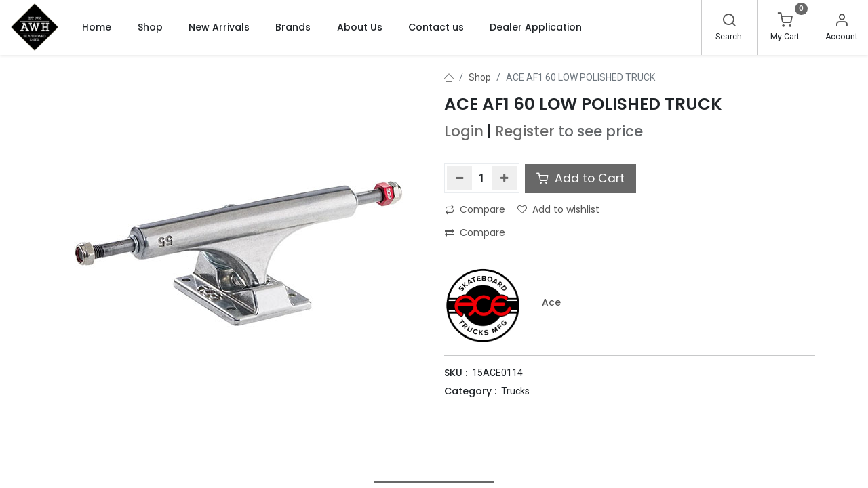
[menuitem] (97, 27)
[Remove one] (459, 178)
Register (525, 131)
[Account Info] (842, 22)
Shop (480, 77)
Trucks (515, 391)
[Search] (729, 22)
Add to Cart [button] (580, 178)
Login (464, 131)
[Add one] (505, 178)
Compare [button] (475, 209)
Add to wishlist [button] (558, 209)
